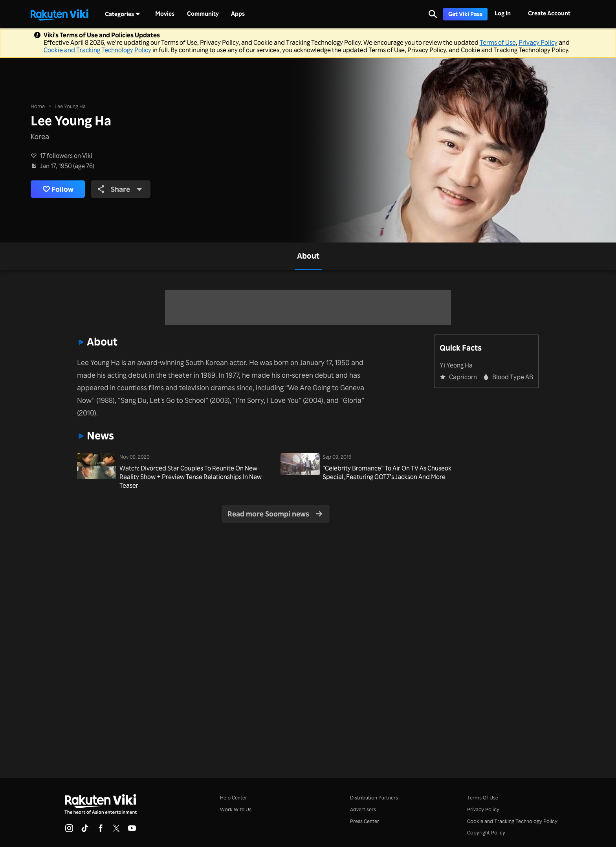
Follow (58, 189)
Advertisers (363, 809)
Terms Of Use (483, 797)
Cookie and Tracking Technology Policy (97, 50)
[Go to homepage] (59, 14)
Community (203, 14)
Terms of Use (498, 42)
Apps (238, 14)
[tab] (308, 256)
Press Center (365, 821)
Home (38, 106)
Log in (503, 13)
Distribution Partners (374, 797)
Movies (165, 14)
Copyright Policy (486, 832)
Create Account (549, 13)
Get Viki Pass (465, 14)
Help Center (234, 797)
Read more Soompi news (275, 514)
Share (120, 189)
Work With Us (236, 809)
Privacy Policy (538, 42)
